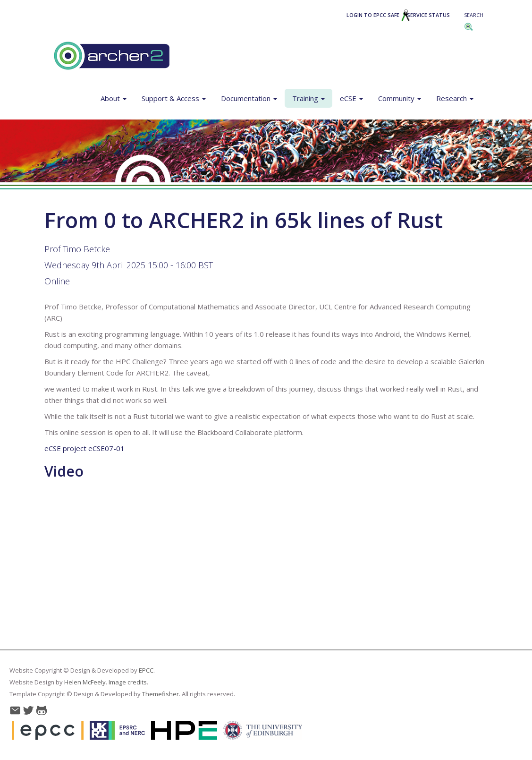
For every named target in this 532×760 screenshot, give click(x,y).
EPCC (146, 670)
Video (64, 471)
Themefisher (160, 694)
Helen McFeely (85, 682)
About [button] (114, 98)
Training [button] (308, 98)
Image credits (128, 682)
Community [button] (400, 98)
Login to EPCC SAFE (378, 15)
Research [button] (455, 98)
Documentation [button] (249, 98)
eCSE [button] (351, 98)
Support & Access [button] (174, 98)
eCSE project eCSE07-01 (84, 448)
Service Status (428, 15)
